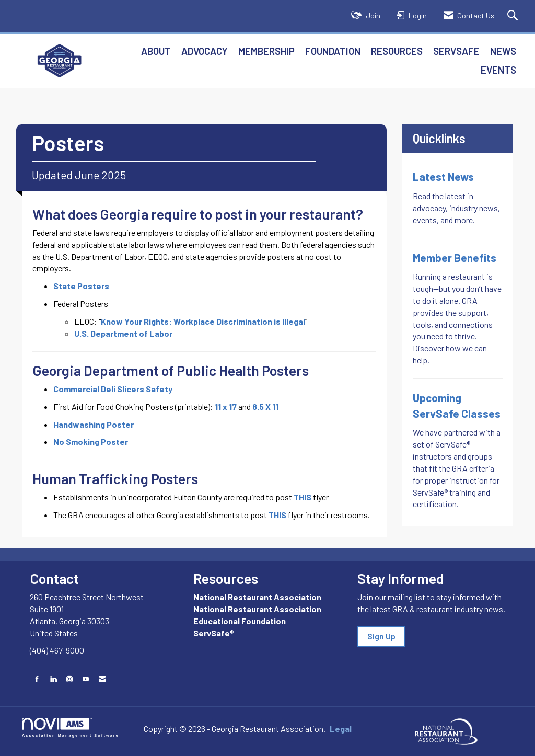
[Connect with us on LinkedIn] (53, 679)
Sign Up (381, 636)
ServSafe (456, 51)
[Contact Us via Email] (102, 679)
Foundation (333, 51)
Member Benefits (455, 257)
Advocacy (205, 51)
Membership (266, 51)
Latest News (443, 176)
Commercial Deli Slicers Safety (113, 389)
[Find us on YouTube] (86, 679)
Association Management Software (71, 728)
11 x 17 (226, 406)
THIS (303, 497)
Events (498, 70)
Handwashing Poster (94, 424)
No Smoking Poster (91, 442)
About (156, 51)
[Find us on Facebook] (37, 679)
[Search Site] (514, 16)
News (503, 51)
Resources (397, 51)
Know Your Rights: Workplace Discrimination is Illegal (203, 321)
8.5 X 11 (265, 406)
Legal (341, 729)
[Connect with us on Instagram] (69, 679)
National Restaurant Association (257, 597)
